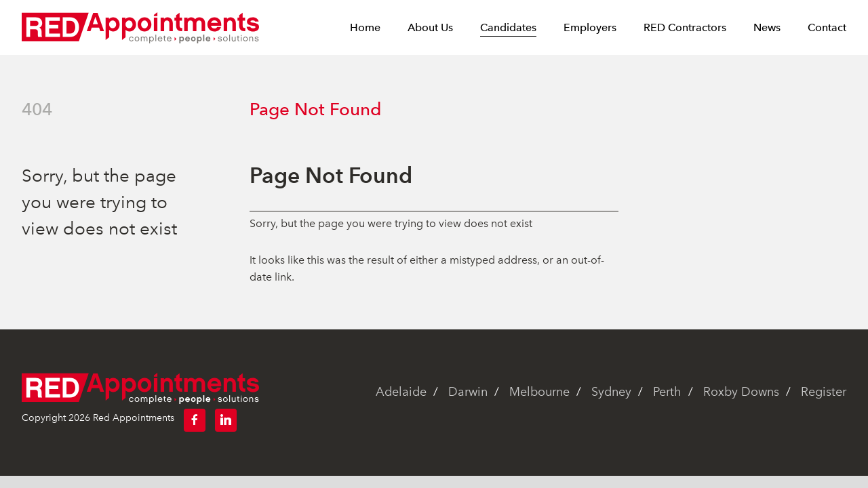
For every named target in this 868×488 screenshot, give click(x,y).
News (767, 28)
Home (365, 28)
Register (824, 392)
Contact (827, 28)
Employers (590, 28)
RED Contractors (685, 28)
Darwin (468, 392)
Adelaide (401, 392)
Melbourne (539, 392)
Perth (667, 392)
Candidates (508, 28)
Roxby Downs (741, 392)
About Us (430, 28)
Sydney (611, 392)
